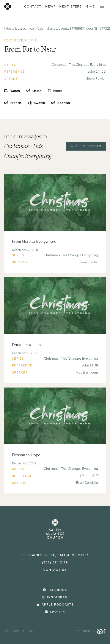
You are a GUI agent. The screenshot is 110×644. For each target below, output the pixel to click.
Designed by (90, 631)
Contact (33, 6)
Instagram (55, 597)
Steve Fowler (96, 79)
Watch (12, 91)
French (13, 103)
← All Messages (86, 146)
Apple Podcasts (55, 605)
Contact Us (55, 570)
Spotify (55, 612)
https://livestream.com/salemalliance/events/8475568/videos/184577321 (57, 29)
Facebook (55, 590)
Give (90, 6)
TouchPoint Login (20, 631)
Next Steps (71, 6)
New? (50, 6)
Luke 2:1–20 (97, 72)
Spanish (61, 103)
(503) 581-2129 (55, 562)
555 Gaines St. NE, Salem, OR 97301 (55, 555)
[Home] (8, 6)
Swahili (36, 103)
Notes (55, 91)
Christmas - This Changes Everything (79, 65)
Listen (34, 91)
